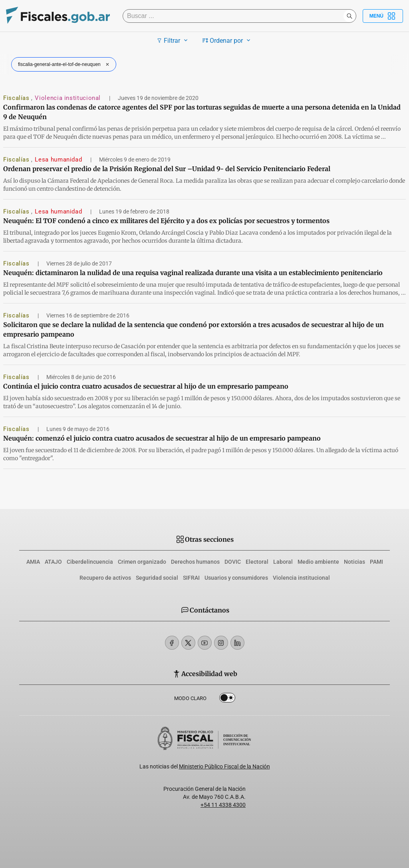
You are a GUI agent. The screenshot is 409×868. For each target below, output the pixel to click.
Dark (227, 699)
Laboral (283, 562)
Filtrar (173, 40)
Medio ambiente (318, 562)
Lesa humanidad (59, 160)
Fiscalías (17, 98)
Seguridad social (157, 578)
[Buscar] (235, 16)
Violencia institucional (68, 98)
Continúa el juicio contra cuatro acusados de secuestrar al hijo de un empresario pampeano (146, 386)
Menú (383, 16)
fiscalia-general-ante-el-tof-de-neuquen (65, 64)
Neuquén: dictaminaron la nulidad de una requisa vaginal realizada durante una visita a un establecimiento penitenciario (193, 273)
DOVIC (233, 562)
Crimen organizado (142, 562)
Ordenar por (227, 40)
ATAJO (53, 562)
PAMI (376, 562)
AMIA (33, 562)
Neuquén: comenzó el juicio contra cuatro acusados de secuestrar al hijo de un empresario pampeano (162, 438)
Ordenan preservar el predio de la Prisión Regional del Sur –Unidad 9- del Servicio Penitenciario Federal (167, 169)
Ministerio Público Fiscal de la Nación (224, 766)
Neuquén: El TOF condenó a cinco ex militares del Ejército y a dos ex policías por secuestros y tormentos (166, 221)
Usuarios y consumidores (236, 578)
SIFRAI (191, 578)
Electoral (257, 562)
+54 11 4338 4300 (223, 805)
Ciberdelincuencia (90, 562)
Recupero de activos (105, 578)
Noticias (354, 562)
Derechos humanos (195, 562)
